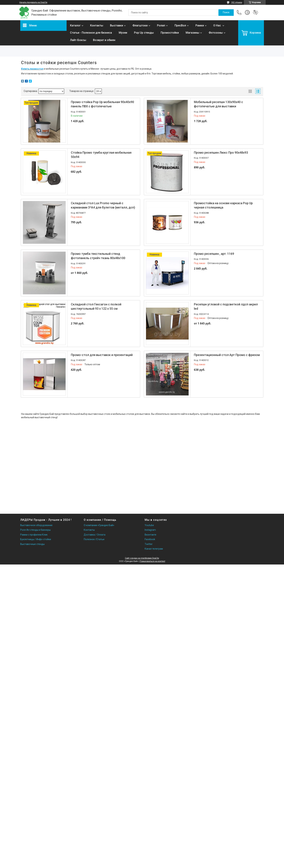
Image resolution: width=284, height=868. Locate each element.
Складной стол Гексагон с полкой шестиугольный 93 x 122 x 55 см (96, 306)
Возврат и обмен (104, 40)
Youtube (149, 525)
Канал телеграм (154, 549)
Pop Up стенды (144, 33)
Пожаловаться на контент (153, 561)
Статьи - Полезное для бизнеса (91, 33)
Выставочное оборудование (36, 525)
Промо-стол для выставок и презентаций (102, 355)
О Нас (217, 25)
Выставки (117, 25)
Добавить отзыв (256, 13)
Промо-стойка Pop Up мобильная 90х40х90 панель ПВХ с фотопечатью (102, 104)
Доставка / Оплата (95, 535)
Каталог (75, 25)
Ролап (161, 25)
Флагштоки (140, 25)
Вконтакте (150, 535)
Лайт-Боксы (78, 40)
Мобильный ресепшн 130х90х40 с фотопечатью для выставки (218, 104)
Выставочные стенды (32, 544)
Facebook (150, 539)
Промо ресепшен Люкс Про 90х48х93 (221, 153)
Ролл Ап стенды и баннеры (35, 530)
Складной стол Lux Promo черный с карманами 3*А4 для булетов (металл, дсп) (103, 205)
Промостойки (170, 33)
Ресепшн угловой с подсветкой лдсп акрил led (226, 306)
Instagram (150, 530)
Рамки (200, 25)
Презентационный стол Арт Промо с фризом (227, 355)
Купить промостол (32, 69)
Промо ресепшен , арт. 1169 (214, 254)
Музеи (123, 33)
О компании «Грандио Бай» (99, 525)
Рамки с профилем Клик (34, 535)
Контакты (97, 25)
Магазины (192, 33)
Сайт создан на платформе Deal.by (142, 558)
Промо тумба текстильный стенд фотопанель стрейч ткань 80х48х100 (98, 256)
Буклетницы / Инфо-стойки (36, 539)
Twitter (149, 544)
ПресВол (180, 25)
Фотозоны (216, 33)
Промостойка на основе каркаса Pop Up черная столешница (223, 205)
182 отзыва (237, 2)
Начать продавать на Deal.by (33, 2)
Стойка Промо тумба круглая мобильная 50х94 (101, 155)
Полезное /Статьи (94, 539)
